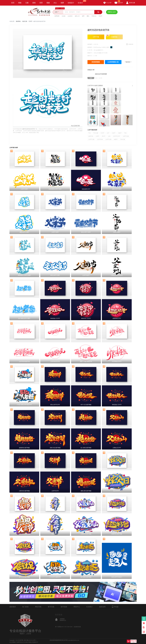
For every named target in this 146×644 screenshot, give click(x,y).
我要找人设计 (112, 12)
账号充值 (51, 607)
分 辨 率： (91, 50)
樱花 (88, 16)
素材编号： (90, 44)
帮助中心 (77, 607)
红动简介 (90, 607)
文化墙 (64, 16)
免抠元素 (25, 21)
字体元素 (123, 139)
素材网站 (18, 21)
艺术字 (31, 21)
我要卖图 (144, 619)
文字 (108, 133)
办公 (55, 3)
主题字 (120, 133)
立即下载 (96, 37)
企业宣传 (70, 16)
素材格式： (90, 47)
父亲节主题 (126, 136)
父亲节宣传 (100, 139)
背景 (41, 3)
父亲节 (97, 136)
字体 (125, 133)
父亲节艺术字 (117, 136)
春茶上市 (77, 16)
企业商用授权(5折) (113, 62)
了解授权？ (128, 62)
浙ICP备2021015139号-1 (30, 640)
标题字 (116, 139)
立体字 (114, 133)
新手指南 (64, 607)
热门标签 (25, 607)
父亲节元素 (91, 139)
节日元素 (96, 133)
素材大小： (90, 56)
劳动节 (100, 16)
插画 (34, 3)
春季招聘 (57, 16)
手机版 (115, 607)
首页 (13, 3)
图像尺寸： (91, 53)
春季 (83, 16)
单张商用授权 (96, 62)
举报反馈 (131, 44)
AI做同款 (112, 36)
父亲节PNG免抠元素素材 (95, 86)
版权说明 (102, 607)
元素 (27, 3)
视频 (48, 3)
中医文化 (94, 16)
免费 (62, 3)
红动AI (81, 2)
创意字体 (91, 136)
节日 (90, 133)
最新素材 (13, 607)
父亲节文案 (108, 139)
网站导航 (38, 607)
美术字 (104, 136)
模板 (20, 3)
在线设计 (71, 3)
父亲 (109, 136)
